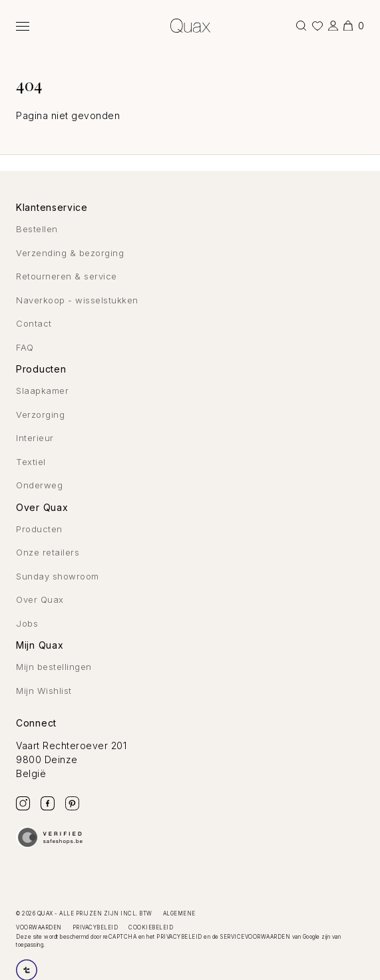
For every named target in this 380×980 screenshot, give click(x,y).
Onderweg (39, 485)
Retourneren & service (67, 276)
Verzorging (40, 414)
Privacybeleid (95, 927)
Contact (34, 323)
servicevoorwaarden (255, 937)
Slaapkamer (42, 391)
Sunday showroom (58, 576)
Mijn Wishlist (44, 691)
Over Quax (40, 599)
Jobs (27, 623)
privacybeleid (179, 937)
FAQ (25, 347)
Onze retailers (48, 552)
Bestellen (37, 229)
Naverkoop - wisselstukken (77, 300)
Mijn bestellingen (54, 667)
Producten (39, 529)
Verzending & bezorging (70, 253)
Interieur (35, 438)
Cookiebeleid (151, 927)
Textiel (31, 462)
